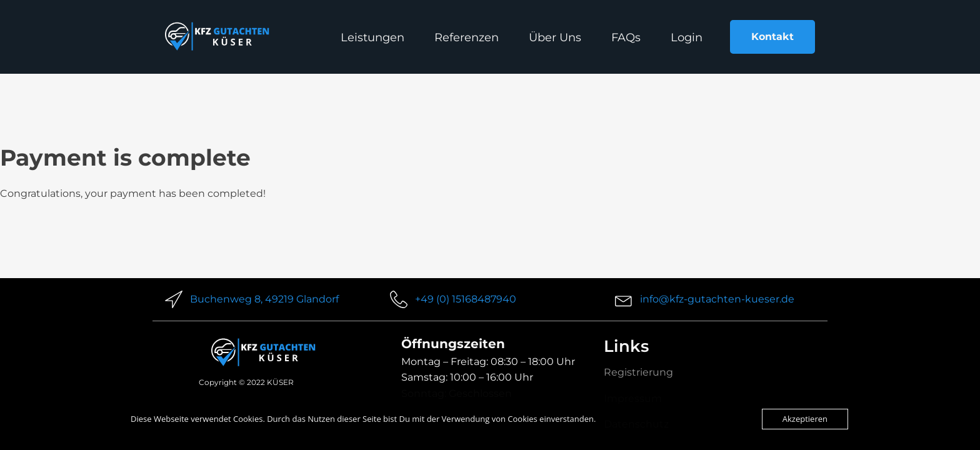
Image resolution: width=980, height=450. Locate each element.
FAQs (626, 37)
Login (687, 37)
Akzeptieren (805, 419)
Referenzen (467, 37)
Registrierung (638, 372)
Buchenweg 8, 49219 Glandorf (264, 299)
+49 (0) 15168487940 (466, 299)
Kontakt (772, 37)
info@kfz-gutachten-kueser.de (717, 299)
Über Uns (555, 37)
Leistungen (372, 37)
